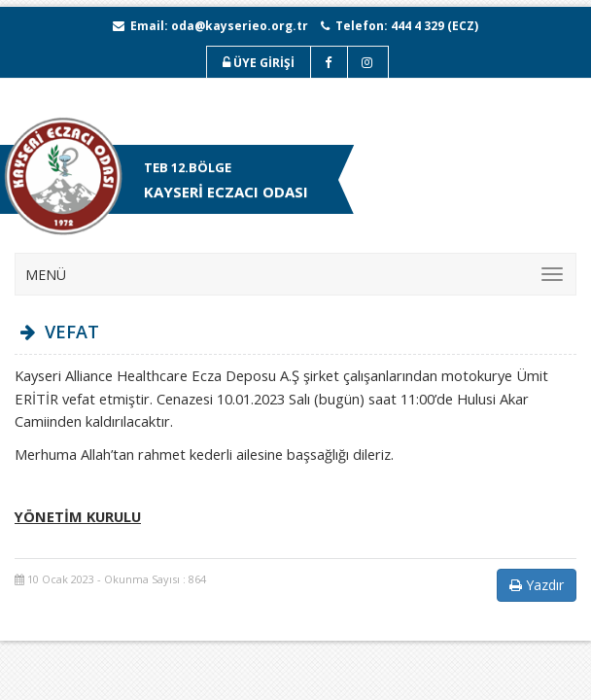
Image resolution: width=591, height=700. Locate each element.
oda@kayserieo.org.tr (240, 26)
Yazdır (537, 585)
